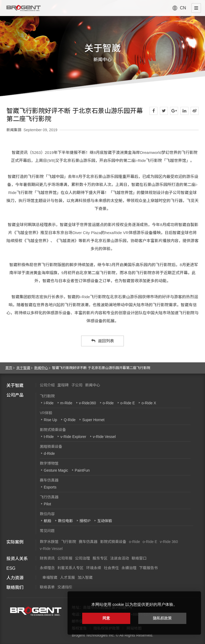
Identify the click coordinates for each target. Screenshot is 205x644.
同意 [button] (106, 618)
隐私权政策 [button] (162, 618)
